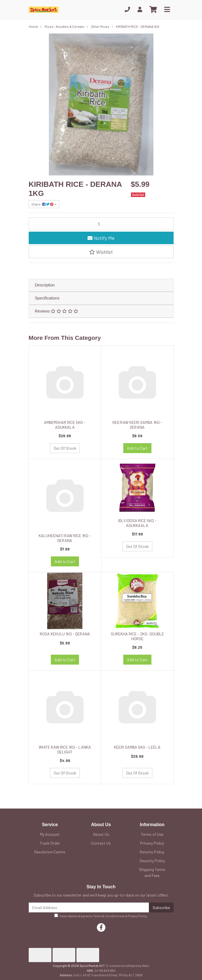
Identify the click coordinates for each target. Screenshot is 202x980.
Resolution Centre (50, 852)
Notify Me (101, 238)
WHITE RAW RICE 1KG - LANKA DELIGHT (65, 749)
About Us (101, 834)
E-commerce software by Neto (128, 966)
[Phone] (127, 10)
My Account (50, 834)
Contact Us (101, 843)
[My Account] (140, 10)
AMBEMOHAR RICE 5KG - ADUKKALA (65, 425)
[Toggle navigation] (167, 10)
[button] (101, 252)
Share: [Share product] (43, 204)
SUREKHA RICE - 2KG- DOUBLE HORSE (137, 636)
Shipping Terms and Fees (152, 872)
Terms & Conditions (107, 916)
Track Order (50, 843)
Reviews (57, 311)
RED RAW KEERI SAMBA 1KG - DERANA (137, 425)
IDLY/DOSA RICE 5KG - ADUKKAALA (137, 523)
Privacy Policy (152, 843)
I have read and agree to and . (101, 916)
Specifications (47, 298)
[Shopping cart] (153, 10)
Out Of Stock (65, 448)
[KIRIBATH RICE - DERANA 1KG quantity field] (101, 224)
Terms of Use (152, 834)
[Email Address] (89, 907)
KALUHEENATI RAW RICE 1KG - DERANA (65, 538)
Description (45, 285)
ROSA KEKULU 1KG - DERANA (65, 634)
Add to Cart (137, 448)
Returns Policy (152, 852)
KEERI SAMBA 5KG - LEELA (137, 747)
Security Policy (152, 861)
